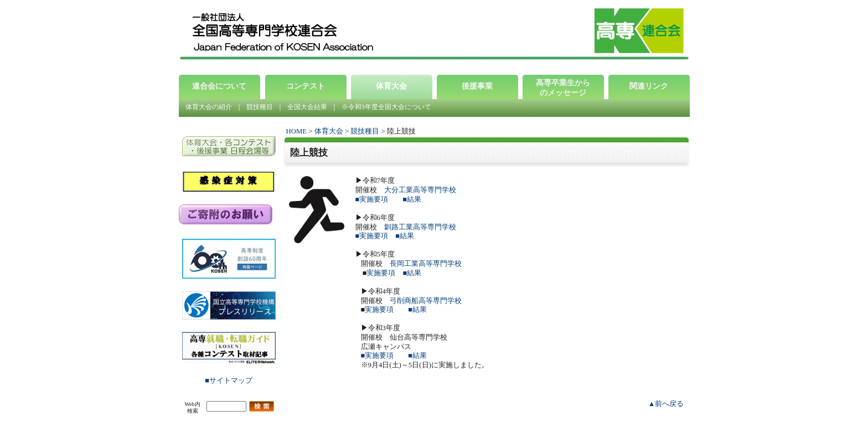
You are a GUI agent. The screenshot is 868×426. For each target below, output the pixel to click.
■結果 (412, 199)
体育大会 (329, 131)
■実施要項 (372, 199)
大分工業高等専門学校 (420, 190)
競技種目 (260, 107)
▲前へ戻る (666, 404)
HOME (297, 131)
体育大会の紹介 (209, 107)
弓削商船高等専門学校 (426, 301)
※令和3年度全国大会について (386, 107)
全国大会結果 (307, 107)
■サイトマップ (229, 381)
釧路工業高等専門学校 (420, 227)
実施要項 (381, 273)
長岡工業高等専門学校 (426, 264)
